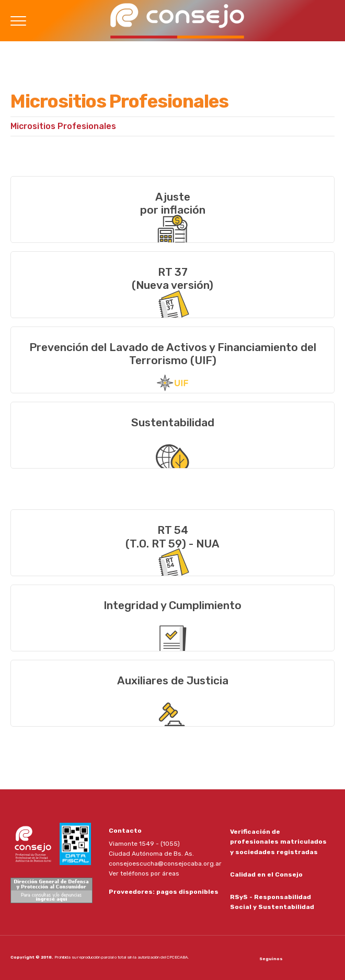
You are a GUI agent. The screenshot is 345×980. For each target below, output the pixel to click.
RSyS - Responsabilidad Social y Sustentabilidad (272, 902)
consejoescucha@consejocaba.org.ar (165, 864)
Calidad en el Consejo (266, 874)
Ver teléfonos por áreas (144, 873)
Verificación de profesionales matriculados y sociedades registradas (278, 842)
